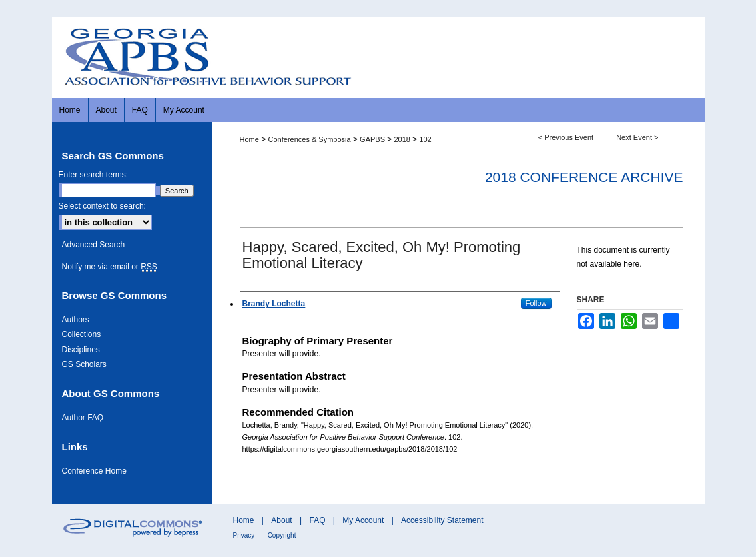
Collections (82, 334)
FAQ (317, 520)
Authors (76, 320)
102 (425, 139)
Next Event (634, 137)
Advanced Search (94, 245)
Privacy (244, 535)
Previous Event (569, 137)
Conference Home (94, 471)
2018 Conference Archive (584, 177)
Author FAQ (83, 418)
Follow (536, 303)
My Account (363, 520)
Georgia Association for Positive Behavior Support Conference (378, 57)
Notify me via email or (110, 267)
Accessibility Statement (442, 520)
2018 (403, 139)
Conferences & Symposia (311, 139)
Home (249, 139)
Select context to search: (102, 206)
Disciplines (81, 350)
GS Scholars (84, 364)
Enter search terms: (94, 175)
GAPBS (373, 139)
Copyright (282, 535)
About (281, 520)
